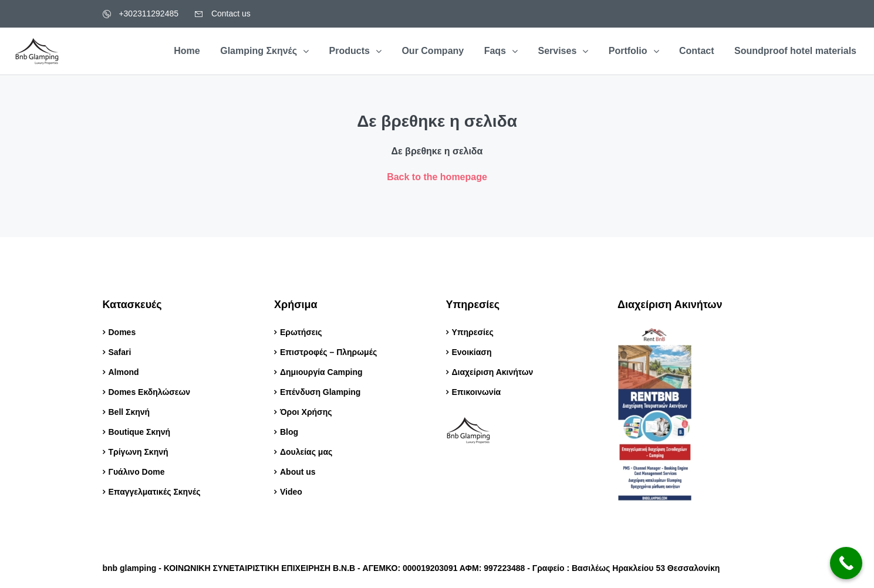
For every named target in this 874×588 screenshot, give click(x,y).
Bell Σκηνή (129, 412)
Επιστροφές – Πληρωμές (328, 352)
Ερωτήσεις (301, 332)
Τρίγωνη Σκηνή (139, 452)
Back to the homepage (437, 177)
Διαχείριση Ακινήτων (493, 372)
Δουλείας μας (306, 452)
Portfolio (628, 51)
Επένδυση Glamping (320, 392)
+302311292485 (141, 13)
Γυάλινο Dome (137, 472)
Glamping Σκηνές (259, 51)
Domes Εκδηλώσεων (150, 392)
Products (350, 51)
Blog (290, 432)
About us (298, 472)
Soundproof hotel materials (795, 51)
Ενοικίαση (472, 352)
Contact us (223, 13)
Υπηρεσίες (473, 332)
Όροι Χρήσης (306, 412)
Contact (697, 51)
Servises (557, 51)
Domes (122, 332)
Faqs (495, 51)
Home (187, 51)
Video (291, 492)
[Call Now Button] (846, 563)
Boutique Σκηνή (140, 432)
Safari (120, 352)
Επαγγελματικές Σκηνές (155, 492)
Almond (124, 372)
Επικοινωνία (477, 392)
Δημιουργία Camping (321, 372)
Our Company (433, 51)
